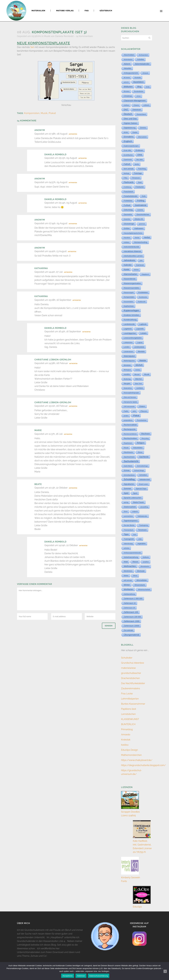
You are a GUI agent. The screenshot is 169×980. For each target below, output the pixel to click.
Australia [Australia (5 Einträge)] (138, 78)
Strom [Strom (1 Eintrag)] (126, 511)
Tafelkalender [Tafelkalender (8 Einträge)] (142, 516)
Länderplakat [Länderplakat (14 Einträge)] (139, 347)
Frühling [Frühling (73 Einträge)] (141, 201)
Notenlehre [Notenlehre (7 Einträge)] (128, 388)
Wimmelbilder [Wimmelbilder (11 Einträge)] (142, 580)
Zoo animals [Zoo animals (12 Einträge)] (128, 630)
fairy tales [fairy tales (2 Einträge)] (140, 160)
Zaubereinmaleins (131, 688)
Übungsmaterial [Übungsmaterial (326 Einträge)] (131, 635)
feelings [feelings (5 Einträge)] (127, 173)
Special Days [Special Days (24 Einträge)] (141, 489)
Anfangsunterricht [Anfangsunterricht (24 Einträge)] (131, 73)
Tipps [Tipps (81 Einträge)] (126, 534)
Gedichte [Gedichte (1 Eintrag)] (140, 210)
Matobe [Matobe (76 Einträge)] (143, 360)
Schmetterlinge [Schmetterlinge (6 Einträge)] (142, 466)
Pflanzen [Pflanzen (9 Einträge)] (144, 411)
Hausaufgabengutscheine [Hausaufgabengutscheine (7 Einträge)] (133, 233)
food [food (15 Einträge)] (140, 182)
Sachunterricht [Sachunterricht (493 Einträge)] (131, 461)
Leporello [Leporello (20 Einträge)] (140, 329)
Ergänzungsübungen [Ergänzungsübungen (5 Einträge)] (131, 146)
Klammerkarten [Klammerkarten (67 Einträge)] (130, 274)
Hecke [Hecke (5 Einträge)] (137, 238)
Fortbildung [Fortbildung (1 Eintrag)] (127, 187)
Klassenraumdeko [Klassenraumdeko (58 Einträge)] (132, 288)
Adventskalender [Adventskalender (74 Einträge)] (142, 64)
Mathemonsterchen (131, 755)
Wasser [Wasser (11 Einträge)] (135, 562)
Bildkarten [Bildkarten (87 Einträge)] (128, 87)
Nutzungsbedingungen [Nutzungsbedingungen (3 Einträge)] (131, 393)
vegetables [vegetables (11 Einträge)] (142, 544)
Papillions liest (129, 709)
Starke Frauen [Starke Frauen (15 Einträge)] (139, 502)
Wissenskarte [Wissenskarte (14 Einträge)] (140, 585)
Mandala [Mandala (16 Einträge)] (141, 352)
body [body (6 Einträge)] (148, 87)
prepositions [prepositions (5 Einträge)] (128, 420)
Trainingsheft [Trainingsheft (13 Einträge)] (129, 539)
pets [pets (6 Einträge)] (134, 411)
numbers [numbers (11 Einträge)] (140, 388)
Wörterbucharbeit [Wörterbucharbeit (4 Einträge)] (144, 590)
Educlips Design (130, 750)
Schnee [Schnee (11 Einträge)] (127, 470)
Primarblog (127, 729)
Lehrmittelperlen (130, 699)
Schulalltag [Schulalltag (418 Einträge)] (129, 479)
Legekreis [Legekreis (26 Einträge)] (128, 329)
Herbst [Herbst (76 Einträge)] (147, 237)
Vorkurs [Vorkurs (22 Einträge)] (146, 557)
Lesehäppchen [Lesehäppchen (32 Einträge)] (130, 333)
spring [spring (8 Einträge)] (126, 502)
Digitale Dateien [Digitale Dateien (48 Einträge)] (131, 123)
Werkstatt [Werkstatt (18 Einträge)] (141, 571)
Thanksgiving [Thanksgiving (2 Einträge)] (143, 525)
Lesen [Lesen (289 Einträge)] (144, 333)
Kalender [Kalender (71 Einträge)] (128, 265)
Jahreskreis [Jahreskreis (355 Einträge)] (129, 260)
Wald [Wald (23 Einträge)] (126, 562)
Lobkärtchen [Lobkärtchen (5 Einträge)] (128, 342)
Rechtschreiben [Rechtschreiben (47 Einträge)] (130, 438)
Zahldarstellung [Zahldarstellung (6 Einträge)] (129, 594)
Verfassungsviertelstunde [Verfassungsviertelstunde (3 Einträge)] (132, 553)
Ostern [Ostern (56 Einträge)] (142, 406)
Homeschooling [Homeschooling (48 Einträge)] (141, 242)
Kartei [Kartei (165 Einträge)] (127, 269)
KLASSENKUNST (130, 719)
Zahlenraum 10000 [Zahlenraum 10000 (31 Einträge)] (132, 626)
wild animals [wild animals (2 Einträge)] (128, 580)
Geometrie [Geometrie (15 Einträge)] (128, 215)
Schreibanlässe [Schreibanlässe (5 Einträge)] (129, 475)
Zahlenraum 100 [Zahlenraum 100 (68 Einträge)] (131, 612)
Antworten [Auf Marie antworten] (68, 434)
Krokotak (126, 740)
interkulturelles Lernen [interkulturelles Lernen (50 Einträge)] (133, 256)
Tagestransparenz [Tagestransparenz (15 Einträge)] (131, 521)
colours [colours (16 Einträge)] (146, 105)
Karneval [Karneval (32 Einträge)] (140, 265)
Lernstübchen (128, 714)
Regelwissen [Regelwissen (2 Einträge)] (128, 443)
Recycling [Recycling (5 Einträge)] (145, 438)
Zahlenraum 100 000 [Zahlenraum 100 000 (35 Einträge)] (132, 617)
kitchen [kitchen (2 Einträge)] (136, 270)
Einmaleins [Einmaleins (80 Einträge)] (129, 137)
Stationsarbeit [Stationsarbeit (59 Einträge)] (130, 507)
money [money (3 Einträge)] (138, 370)
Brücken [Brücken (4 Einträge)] (127, 91)
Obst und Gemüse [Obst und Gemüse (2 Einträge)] (130, 397)
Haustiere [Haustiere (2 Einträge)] (127, 238)
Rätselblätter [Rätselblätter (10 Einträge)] (138, 448)
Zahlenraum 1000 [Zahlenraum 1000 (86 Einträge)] (132, 621)
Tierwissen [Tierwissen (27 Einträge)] (142, 530)
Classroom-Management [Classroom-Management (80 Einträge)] (135, 101)
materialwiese (128, 668)
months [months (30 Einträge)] (127, 374)
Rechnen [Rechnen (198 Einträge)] (146, 434)
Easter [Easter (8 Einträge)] (135, 132)
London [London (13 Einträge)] (127, 347)
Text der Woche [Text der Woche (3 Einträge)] (129, 525)
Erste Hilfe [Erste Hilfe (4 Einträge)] (127, 150)
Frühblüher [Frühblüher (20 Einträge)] (128, 201)
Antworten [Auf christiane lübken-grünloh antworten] (73, 364)
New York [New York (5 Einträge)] (138, 384)
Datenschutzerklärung (99, 976)
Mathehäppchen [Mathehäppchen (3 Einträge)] (129, 361)
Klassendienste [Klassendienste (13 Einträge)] (130, 279)
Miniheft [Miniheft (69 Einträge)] (139, 365)
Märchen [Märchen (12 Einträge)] (139, 379)
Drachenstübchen (130, 678)
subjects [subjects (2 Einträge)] (135, 511)
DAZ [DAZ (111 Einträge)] (126, 110)
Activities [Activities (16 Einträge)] (141, 59)
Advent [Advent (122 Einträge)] (127, 64)
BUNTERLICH (128, 724)
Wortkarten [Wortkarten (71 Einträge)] (129, 589)
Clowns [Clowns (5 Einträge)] (136, 105)
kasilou (125, 745)
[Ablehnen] (165, 971)
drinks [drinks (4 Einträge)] (126, 132)
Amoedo (126, 735)
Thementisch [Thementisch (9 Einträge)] (129, 530)
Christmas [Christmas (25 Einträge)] (128, 96)
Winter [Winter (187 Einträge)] (127, 585)
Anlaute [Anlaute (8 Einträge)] (145, 73)
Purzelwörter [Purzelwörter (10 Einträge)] (142, 420)
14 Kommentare (84, 36)
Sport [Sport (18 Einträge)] (135, 493)
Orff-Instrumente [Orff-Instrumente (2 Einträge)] (129, 406)
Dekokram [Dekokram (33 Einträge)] (137, 110)
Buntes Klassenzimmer (133, 704)
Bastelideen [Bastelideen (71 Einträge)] (139, 82)
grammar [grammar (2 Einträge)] (142, 224)
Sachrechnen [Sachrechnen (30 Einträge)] (129, 457)
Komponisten (32, 113)
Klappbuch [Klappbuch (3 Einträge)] (145, 274)
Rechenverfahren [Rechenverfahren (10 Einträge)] (130, 434)
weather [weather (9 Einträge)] (146, 562)
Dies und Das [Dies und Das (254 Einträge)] (130, 119)
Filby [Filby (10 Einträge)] (126, 178)
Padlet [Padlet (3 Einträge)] (126, 411)
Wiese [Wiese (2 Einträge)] (135, 576)
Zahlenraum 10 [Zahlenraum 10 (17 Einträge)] (130, 603)
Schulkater (127, 658)
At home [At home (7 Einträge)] (127, 78)
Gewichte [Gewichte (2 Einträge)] (127, 219)
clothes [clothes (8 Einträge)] (126, 105)
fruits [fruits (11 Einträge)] (144, 196)
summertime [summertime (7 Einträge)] (128, 516)
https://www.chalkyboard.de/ (137, 760)
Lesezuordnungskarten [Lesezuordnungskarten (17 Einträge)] (133, 338)
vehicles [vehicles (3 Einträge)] (127, 548)
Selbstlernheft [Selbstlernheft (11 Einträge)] (145, 480)
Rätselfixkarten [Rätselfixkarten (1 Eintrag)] (128, 452)
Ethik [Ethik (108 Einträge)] (140, 155)
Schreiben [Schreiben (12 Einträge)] (143, 475)
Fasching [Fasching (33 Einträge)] (142, 169)
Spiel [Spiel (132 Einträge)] (126, 493)
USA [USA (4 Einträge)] (140, 539)
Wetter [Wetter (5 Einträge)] (126, 576)
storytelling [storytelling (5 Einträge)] (144, 507)
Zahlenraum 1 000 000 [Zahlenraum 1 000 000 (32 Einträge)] (133, 599)
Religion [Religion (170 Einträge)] (141, 443)
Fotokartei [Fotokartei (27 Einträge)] (140, 187)
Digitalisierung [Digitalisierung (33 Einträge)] (130, 128)
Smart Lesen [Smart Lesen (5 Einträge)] (143, 484)
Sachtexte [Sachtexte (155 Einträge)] (144, 457)
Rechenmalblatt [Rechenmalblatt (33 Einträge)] (130, 425)
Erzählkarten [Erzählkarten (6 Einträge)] (128, 155)
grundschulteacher (131, 673)
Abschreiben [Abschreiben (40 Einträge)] (129, 55)
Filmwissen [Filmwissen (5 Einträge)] (136, 178)
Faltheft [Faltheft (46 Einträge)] (127, 164)
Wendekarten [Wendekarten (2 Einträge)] (145, 566)
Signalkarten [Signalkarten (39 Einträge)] (129, 484)
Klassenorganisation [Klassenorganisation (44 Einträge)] (132, 283)
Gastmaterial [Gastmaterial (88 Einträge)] (141, 205)
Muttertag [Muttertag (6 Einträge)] (127, 379)
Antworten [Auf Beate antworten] (73, 488)
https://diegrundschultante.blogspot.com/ (143, 765)
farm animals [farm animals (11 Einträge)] (129, 169)
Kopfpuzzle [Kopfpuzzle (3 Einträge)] (142, 302)
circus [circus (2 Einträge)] (139, 96)
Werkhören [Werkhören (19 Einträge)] (128, 571)
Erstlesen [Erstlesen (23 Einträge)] (140, 150)
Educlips (137, 907)
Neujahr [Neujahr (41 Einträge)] (127, 383)
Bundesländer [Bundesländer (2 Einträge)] (139, 91)
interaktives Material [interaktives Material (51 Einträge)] (132, 251)
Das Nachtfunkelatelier (133, 683)
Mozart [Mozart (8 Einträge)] (137, 374)
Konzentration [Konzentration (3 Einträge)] (128, 302)
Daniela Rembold (64, 36)
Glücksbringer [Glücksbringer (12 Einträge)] (129, 224)
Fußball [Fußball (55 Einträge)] (127, 205)
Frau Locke (127, 694)
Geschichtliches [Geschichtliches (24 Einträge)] (143, 215)
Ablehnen (81, 976)
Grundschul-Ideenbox (133, 663)
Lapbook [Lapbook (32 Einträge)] (143, 324)
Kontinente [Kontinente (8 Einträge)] (143, 297)
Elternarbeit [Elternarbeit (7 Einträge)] (142, 137)
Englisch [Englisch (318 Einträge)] (128, 141)
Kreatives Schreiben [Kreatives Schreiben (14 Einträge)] (132, 315)
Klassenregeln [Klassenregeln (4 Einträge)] (129, 292)
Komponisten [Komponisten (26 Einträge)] (129, 297)
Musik (47, 36)
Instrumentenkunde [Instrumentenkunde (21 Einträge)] (131, 247)
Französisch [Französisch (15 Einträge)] (128, 192)
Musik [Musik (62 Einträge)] (147, 374)
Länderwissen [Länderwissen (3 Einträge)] (128, 352)
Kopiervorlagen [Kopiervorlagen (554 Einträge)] (131, 310)
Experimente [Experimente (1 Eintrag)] (128, 160)
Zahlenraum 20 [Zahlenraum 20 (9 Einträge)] (129, 608)
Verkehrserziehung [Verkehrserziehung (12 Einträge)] (131, 557)
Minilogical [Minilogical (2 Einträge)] (127, 370)
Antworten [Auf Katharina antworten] (68, 272)
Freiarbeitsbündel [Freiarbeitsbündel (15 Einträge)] (130, 196)
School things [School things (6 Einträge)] (139, 470)
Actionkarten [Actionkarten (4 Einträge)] (128, 59)
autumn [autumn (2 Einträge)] (126, 82)
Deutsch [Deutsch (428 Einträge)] (128, 114)
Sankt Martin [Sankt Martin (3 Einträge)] (128, 466)
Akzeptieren (68, 976)
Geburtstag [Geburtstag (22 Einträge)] (128, 210)
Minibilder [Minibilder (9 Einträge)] (127, 365)
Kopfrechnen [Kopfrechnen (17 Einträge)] (129, 306)
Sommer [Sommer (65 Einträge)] (127, 489)
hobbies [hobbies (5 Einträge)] (127, 242)
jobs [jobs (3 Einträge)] (141, 260)
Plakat (52, 113)
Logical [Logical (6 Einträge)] (140, 342)
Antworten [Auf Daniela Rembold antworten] (82, 158)
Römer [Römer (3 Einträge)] (140, 452)
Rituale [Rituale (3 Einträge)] (126, 448)
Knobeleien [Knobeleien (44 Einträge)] (143, 292)
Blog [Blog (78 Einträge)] (139, 87)
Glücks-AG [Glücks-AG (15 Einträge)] (139, 219)
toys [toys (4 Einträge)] (135, 534)
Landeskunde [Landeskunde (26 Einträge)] (129, 324)
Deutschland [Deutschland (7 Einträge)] (141, 114)
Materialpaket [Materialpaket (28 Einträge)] (129, 356)
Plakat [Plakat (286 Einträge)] (136, 415)
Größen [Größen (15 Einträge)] (127, 228)
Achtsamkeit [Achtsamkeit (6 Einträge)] (143, 55)
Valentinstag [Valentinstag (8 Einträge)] (128, 544)
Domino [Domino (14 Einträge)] (143, 128)
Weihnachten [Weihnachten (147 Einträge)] (130, 566)
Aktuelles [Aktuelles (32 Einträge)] (128, 68)
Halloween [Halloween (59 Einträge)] (139, 228)
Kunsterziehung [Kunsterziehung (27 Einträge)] (130, 320)
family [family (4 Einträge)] (137, 164)
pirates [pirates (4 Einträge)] (126, 416)
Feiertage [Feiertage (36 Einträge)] (138, 173)
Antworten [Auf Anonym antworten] (73, 134)
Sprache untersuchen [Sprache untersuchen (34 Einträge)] (133, 498)
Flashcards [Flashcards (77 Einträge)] (129, 182)
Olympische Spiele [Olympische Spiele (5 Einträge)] (130, 402)
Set (32, 47)
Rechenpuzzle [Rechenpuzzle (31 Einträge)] (130, 429)
